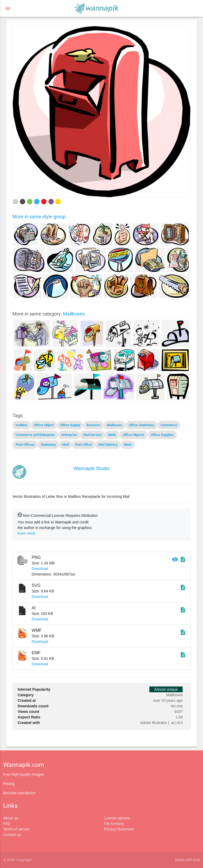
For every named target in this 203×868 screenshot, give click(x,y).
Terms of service (16, 829)
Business (93, 425)
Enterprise (69, 435)
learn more (27, 533)
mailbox (22, 425)
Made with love (188, 860)
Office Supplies (162, 435)
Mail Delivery (108, 445)
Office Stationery (141, 425)
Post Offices (25, 445)
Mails (112, 435)
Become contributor (19, 793)
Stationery (48, 445)
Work (128, 445)
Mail (66, 445)
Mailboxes (74, 314)
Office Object (44, 425)
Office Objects (133, 435)
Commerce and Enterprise (35, 435)
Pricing (9, 784)
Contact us (12, 835)
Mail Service (93, 435)
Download (40, 569)
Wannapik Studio (92, 468)
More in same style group (39, 217)
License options (117, 818)
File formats (114, 824)
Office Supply (70, 425)
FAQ (7, 824)
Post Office (84, 445)
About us (11, 818)
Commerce (169, 425)
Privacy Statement (119, 829)
